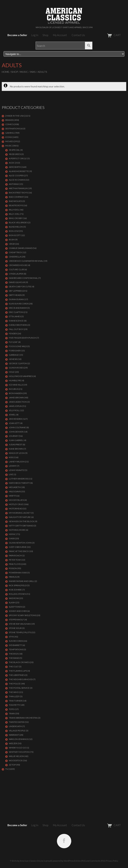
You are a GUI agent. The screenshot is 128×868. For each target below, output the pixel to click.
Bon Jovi (14, 231)
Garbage (14, 355)
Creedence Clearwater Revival (26, 261)
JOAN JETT (14, 423)
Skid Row (14, 598)
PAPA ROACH (15, 556)
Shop (45, 35)
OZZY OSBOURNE (18, 547)
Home (5, 72)
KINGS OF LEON (17, 453)
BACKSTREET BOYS (18, 193)
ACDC (12, 163)
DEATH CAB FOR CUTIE (20, 287)
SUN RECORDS (16, 641)
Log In (35, 35)
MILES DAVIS (15, 491)
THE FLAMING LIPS (18, 671)
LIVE (11, 474)
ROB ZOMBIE (15, 590)
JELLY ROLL (14, 410)
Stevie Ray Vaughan (20, 624)
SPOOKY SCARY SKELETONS (22, 615)
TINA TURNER (16, 701)
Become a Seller (17, 35)
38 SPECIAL (14, 150)
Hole (12, 372)
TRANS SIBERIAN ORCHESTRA (23, 718)
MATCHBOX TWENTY (19, 483)
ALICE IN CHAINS (17, 180)
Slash (12, 602)
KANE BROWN (16, 449)
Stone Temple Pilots (20, 632)
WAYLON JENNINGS (19, 739)
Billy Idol (14, 210)
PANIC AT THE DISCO (19, 551)
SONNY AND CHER (18, 611)
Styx (11, 637)
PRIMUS (13, 577)
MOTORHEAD (16, 509)
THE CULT (14, 667)
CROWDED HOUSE (18, 265)
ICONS (9, 137)
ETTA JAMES (15, 316)
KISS (11, 457)
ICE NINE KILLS (16, 385)
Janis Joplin (15, 406)
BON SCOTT (15, 235)
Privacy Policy (112, 861)
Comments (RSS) (98, 861)
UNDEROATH (15, 726)
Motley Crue (16, 504)
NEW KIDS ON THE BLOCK (22, 521)
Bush (12, 240)
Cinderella (15, 257)
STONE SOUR (15, 628)
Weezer (13, 743)
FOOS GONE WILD (18, 346)
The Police (15, 684)
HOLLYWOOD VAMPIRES (21, 376)
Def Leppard (15, 291)
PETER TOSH (15, 560)
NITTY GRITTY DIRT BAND (21, 526)
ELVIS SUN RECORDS (19, 304)
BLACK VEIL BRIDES (18, 222)
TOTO (12, 709)
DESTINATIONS (13, 129)
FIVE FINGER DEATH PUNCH (22, 338)
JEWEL (12, 415)
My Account (60, 35)
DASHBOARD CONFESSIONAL (23, 278)
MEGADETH (15, 487)
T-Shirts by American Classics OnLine (27, 861)
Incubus (13, 389)
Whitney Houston (19, 752)
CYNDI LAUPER (16, 274)
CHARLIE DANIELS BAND (21, 248)
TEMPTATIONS (16, 649)
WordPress (69, 861)
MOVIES (9, 141)
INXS (33, 72)
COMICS (9, 124)
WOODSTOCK (16, 760)
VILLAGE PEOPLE (17, 731)
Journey (14, 436)
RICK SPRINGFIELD (18, 585)
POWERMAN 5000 (18, 573)
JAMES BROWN (16, 398)
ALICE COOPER (16, 176)
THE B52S (14, 654)
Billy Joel (14, 214)
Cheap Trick (15, 252)
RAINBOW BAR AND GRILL (21, 581)
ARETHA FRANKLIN (18, 188)
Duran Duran (16, 299)
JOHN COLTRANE (17, 427)
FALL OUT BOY (16, 329)
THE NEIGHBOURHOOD (21, 679)
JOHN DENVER (16, 432)
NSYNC (12, 534)
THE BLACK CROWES (19, 662)
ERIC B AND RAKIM (18, 308)
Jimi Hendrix (16, 419)
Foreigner (15, 351)
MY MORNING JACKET (20, 513)
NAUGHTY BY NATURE (20, 517)
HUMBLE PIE (15, 380)
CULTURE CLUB (16, 269)
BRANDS (9, 120)
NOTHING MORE (17, 530)
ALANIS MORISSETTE (19, 171)
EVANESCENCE (16, 321)
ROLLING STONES (17, 594)
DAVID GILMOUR (17, 282)
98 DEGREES (15, 154)
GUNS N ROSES (16, 368)
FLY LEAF (13, 342)
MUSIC (24, 72)
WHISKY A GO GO (17, 748)
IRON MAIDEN (16, 393)
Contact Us (78, 35)
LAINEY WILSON (17, 462)
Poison (13, 568)
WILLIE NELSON (16, 756)
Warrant (14, 735)
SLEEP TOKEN (16, 607)
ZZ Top (12, 765)
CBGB (12, 244)
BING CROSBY (16, 218)
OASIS (12, 538)
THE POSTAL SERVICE (19, 688)
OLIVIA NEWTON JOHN (20, 543)
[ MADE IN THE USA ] (15, 116)
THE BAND (14, 658)
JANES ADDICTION (18, 402)
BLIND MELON (16, 227)
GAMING (10, 133)
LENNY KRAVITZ (17, 470)
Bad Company (16, 197)
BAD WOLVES (15, 201)
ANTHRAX (14, 184)
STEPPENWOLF (16, 620)
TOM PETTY (15, 705)
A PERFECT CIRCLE (18, 158)
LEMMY (13, 466)
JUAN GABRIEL (16, 440)
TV (7, 769)
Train (12, 713)
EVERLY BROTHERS (18, 325)
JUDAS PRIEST (16, 444)
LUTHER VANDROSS (18, 479)
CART (105, 35)
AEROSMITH (15, 167)
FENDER (13, 333)
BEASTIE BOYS (16, 205)
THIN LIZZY (14, 696)
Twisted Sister (17, 722)
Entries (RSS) (80, 861)
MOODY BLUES (16, 500)
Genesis (13, 359)
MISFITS (13, 496)
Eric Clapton (16, 312)
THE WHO (14, 692)
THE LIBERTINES (17, 675)
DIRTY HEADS (15, 295)
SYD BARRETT (15, 645)
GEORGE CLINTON (18, 363)
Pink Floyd (15, 564)
